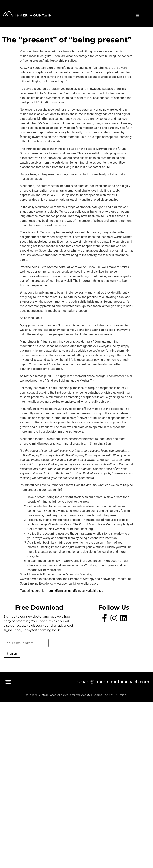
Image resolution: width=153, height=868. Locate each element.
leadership (38, 591)
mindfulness (76, 591)
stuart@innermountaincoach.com (113, 682)
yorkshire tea (95, 591)
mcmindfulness (56, 591)
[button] (137, 15)
